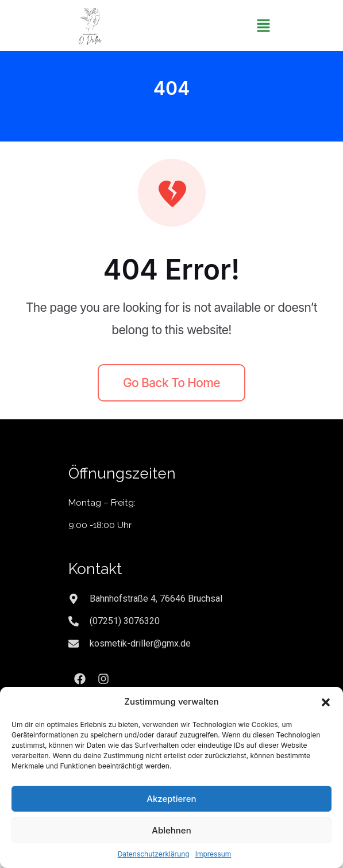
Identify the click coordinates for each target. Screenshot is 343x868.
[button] (326, 702)
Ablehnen (171, 830)
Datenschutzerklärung (154, 854)
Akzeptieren (171, 799)
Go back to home (171, 383)
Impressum (213, 854)
